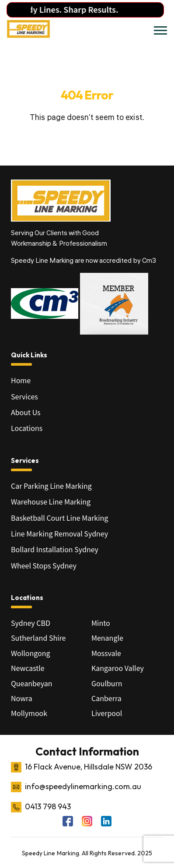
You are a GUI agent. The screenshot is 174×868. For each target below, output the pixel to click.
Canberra (106, 698)
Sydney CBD (31, 623)
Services (24, 396)
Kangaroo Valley (118, 668)
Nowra (22, 698)
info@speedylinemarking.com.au (83, 786)
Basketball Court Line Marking (59, 518)
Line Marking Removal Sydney (59, 533)
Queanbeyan (31, 683)
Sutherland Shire (38, 638)
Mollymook (29, 713)
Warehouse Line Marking (51, 501)
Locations (27, 428)
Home (21, 380)
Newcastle (28, 668)
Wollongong (31, 653)
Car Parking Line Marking (51, 486)
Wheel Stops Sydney (44, 565)
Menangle (107, 638)
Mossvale (106, 653)
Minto (101, 623)
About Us (26, 412)
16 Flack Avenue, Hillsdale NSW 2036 (89, 767)
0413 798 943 (48, 806)
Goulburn (107, 683)
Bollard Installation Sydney (55, 549)
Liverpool (107, 713)
